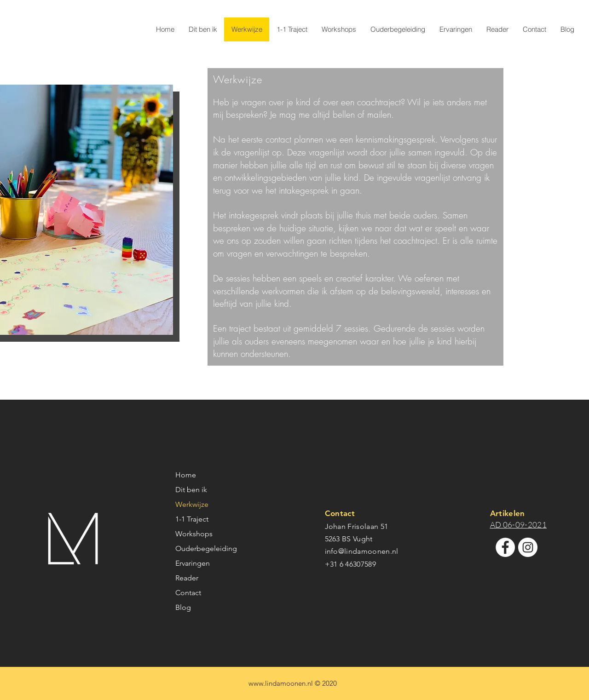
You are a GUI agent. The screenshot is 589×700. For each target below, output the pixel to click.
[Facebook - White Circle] (505, 547)
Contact (188, 593)
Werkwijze (192, 504)
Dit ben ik (191, 490)
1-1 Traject (192, 519)
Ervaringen (193, 563)
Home (186, 475)
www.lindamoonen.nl (281, 683)
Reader (187, 578)
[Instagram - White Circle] (528, 547)
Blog (183, 607)
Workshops (194, 534)
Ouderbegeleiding (206, 548)
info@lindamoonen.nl (362, 551)
